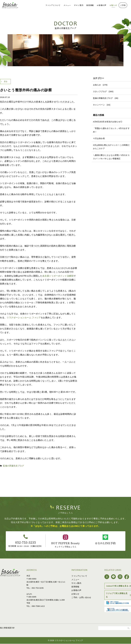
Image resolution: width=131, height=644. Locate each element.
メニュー (67, 5)
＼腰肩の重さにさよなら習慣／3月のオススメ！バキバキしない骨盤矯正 (111, 157)
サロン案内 (79, 5)
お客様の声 (101, 5)
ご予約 (123, 5)
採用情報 (90, 5)
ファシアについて (53, 5)
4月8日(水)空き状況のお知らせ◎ (108, 122)
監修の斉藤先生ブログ (12, 466)
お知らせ (113, 5)
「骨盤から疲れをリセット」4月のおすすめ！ (111, 130)
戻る (8, 82)
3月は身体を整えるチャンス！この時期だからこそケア (111, 147)
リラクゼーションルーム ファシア (24, 319)
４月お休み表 (99, 138)
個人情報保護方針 (7, 628)
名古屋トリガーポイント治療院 (58, 277)
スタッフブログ (100, 91)
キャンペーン (99, 105)
